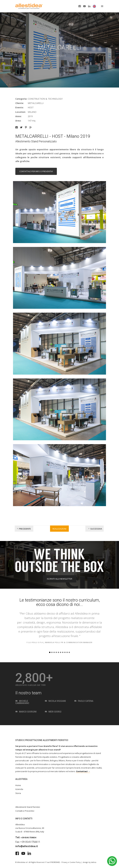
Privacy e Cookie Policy (71, 862)
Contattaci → (83, 771)
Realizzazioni (59, 529)
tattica (94, 862)
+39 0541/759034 (28, 837)
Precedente (24, 529)
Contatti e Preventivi (25, 811)
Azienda (19, 789)
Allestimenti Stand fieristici (28, 807)
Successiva (95, 529)
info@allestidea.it (27, 846)
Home (18, 785)
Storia (18, 793)
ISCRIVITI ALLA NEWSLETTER (60, 579)
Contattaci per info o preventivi (36, 171)
